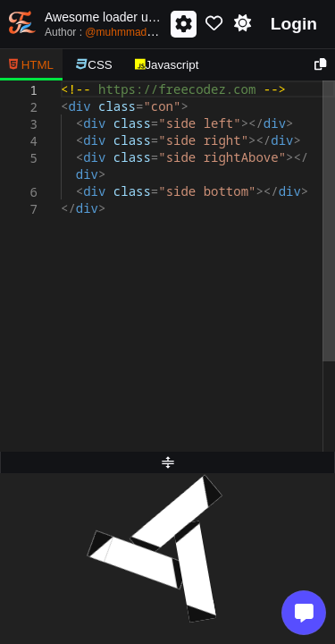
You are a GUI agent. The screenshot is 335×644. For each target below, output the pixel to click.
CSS (94, 65)
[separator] (167, 462)
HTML (31, 65)
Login (294, 24)
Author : (121, 31)
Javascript (167, 65)
